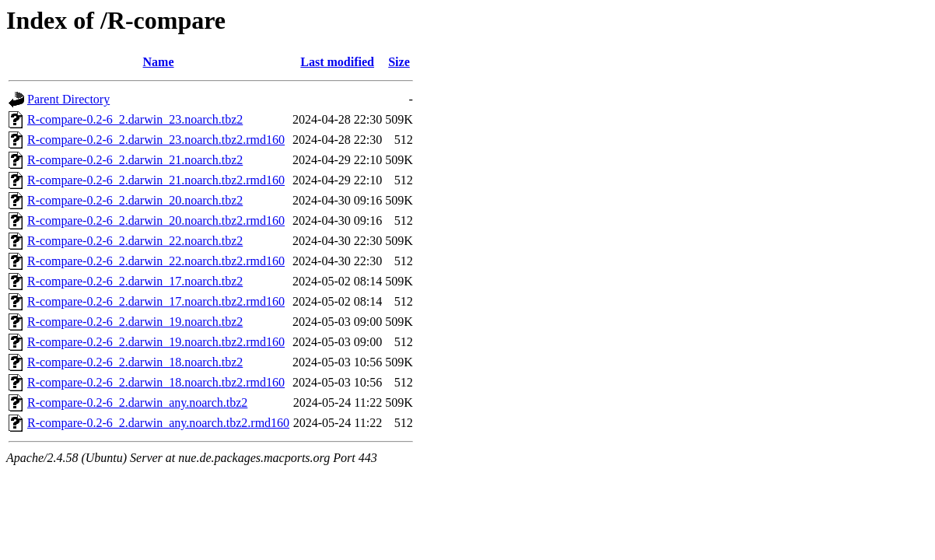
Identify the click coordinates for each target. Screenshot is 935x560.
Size (399, 62)
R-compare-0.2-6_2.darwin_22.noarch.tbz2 (135, 241)
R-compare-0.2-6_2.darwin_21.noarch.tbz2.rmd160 (156, 180)
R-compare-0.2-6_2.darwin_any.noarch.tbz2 (137, 402)
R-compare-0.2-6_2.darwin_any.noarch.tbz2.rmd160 (158, 423)
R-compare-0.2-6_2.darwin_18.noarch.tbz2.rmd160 (156, 382)
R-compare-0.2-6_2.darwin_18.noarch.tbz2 (135, 362)
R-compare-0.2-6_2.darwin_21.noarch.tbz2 (135, 160)
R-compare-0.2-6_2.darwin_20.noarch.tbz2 (135, 200)
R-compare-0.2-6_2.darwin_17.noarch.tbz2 (135, 281)
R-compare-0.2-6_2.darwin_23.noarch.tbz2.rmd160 (156, 140)
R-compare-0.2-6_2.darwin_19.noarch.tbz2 (135, 322)
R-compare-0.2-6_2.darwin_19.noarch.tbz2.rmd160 (156, 342)
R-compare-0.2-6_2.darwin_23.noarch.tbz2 (135, 119)
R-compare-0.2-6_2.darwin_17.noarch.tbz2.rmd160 (156, 301)
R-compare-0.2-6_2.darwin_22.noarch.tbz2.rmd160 (156, 261)
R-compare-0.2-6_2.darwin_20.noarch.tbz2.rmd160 (156, 220)
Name (159, 62)
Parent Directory (68, 99)
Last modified (337, 62)
